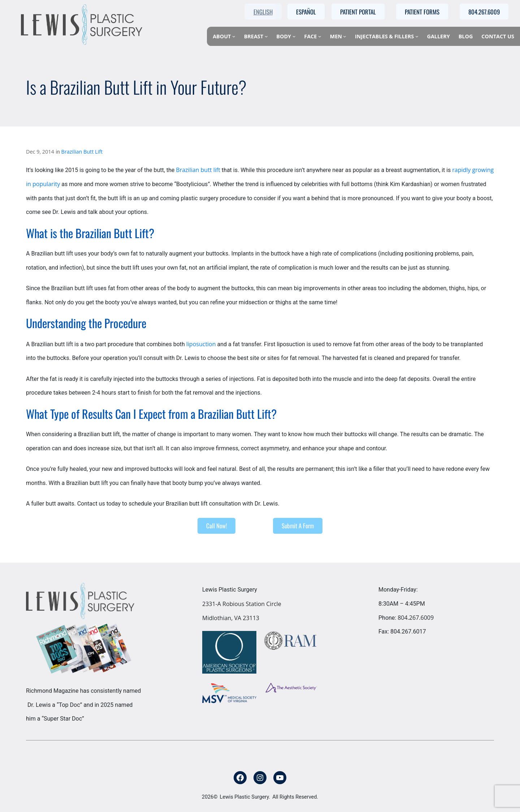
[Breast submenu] (266, 36)
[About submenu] (234, 36)
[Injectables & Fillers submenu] (417, 36)
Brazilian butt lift (198, 170)
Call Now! (216, 526)
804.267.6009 (416, 618)
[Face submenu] (320, 36)
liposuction (201, 344)
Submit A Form (298, 526)
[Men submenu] (345, 36)
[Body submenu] (294, 36)
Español (306, 12)
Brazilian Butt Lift (82, 152)
